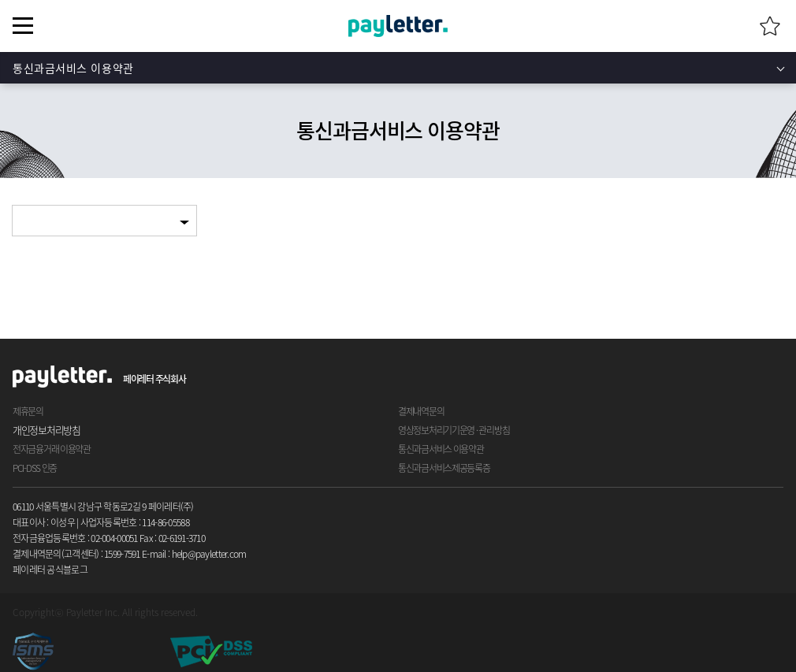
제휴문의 (28, 411)
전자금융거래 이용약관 (52, 449)
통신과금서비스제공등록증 (444, 468)
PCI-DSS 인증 (35, 468)
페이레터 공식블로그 (50, 570)
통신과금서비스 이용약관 (73, 68)
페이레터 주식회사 (154, 379)
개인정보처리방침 (46, 430)
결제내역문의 (421, 411)
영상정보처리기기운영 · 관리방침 (454, 430)
